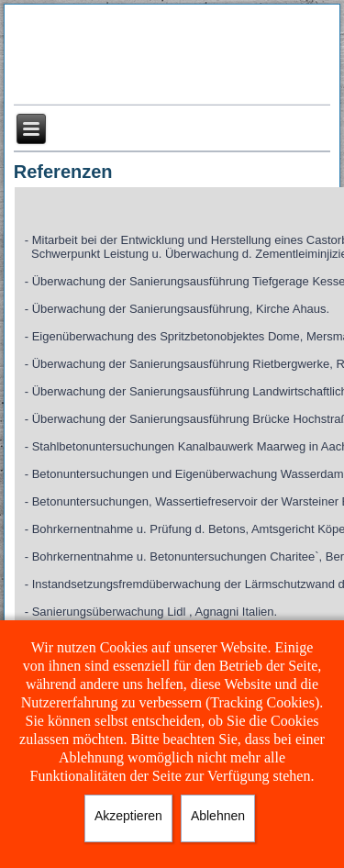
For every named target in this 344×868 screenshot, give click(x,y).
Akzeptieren (128, 816)
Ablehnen (218, 816)
